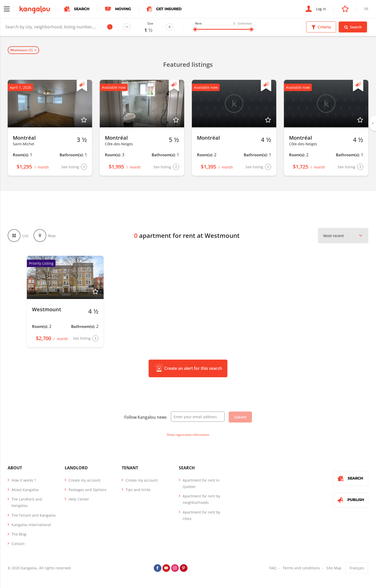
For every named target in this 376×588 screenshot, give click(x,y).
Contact (18, 544)
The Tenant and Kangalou (34, 515)
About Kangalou (25, 490)
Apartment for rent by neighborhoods (201, 499)
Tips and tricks (138, 490)
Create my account (85, 480)
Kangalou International (31, 525)
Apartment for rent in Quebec (201, 483)
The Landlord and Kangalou (27, 502)
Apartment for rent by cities (201, 515)
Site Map (334, 568)
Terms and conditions (301, 568)
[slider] (195, 29)
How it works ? (24, 480)
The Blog (19, 534)
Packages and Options (87, 490)
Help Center (79, 499)
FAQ (273, 568)
